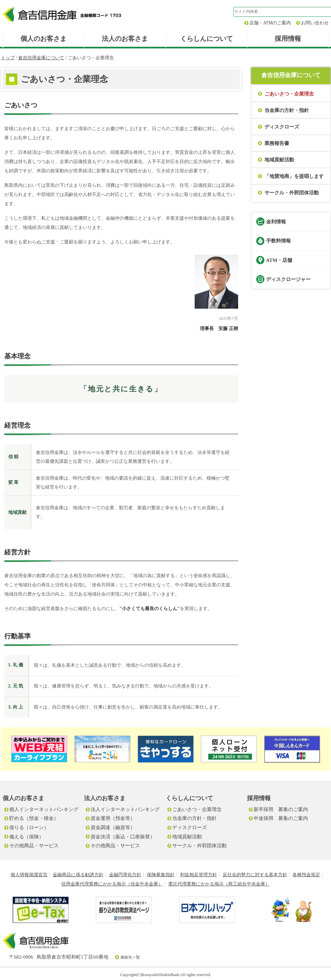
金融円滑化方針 (125, 875)
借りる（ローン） (29, 827)
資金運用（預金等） (113, 818)
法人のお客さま (125, 39)
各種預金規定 (306, 875)
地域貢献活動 (279, 160)
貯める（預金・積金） (34, 818)
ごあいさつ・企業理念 (197, 809)
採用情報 (288, 39)
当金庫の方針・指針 (287, 110)
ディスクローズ (282, 127)
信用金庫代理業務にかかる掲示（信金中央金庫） (112, 884)
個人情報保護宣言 (29, 875)
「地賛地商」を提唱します (294, 176)
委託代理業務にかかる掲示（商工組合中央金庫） (219, 884)
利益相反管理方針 (199, 875)
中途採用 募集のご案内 (281, 818)
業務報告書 (277, 143)
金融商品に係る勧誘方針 (78, 875)
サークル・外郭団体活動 (292, 193)
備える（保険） (27, 837)
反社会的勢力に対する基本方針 (255, 875)
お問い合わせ (315, 23)
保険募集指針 (161, 875)
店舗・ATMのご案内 (270, 23)
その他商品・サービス (34, 845)
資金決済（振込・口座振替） (123, 837)
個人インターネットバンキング (44, 809)
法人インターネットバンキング (125, 809)
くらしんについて (207, 39)
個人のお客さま (43, 39)
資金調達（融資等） (113, 827)
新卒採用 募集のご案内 (281, 809)
